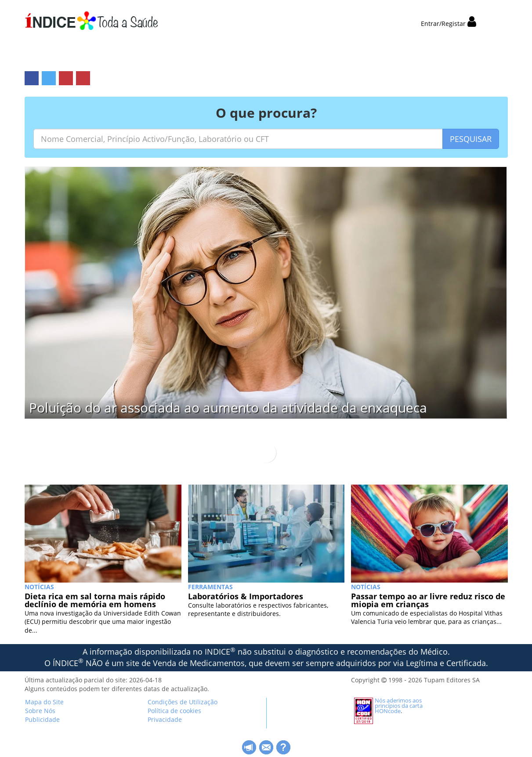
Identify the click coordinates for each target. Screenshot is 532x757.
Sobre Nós (40, 711)
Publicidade (42, 719)
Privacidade (165, 719)
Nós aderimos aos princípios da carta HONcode (399, 706)
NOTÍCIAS (39, 587)
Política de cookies (174, 711)
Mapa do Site (44, 702)
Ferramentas (210, 587)
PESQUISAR (471, 139)
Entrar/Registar (449, 24)
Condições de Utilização (183, 702)
